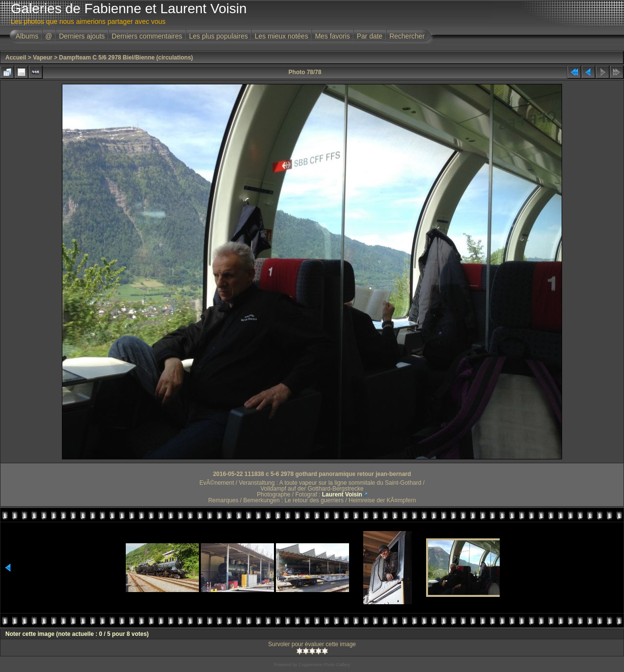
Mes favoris (332, 36)
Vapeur (42, 58)
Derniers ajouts (82, 36)
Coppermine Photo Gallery (324, 665)
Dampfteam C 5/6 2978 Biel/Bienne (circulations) (126, 58)
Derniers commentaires (147, 36)
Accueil (16, 58)
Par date (370, 36)
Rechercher (407, 36)
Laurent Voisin (342, 494)
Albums (27, 36)
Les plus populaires (219, 36)
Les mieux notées (281, 36)
